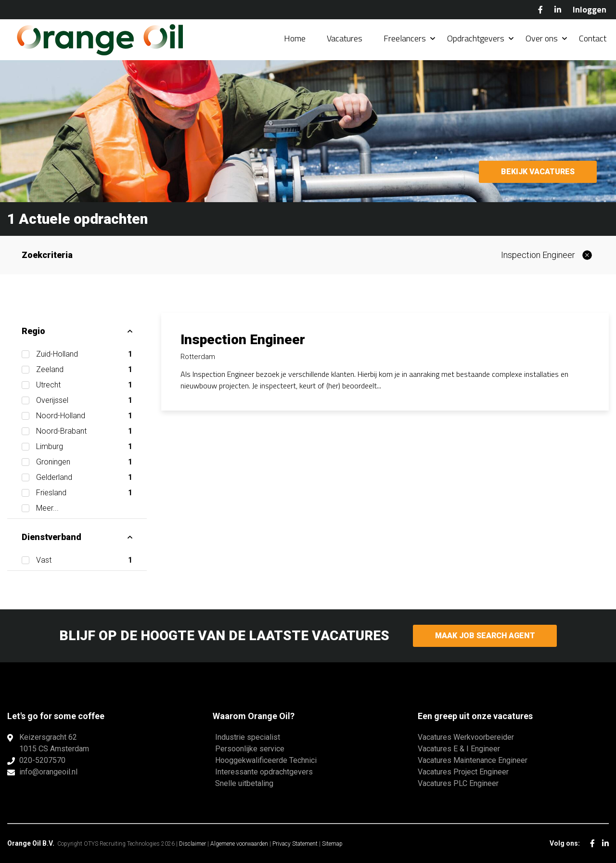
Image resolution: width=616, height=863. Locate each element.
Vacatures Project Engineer (463, 772)
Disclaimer (192, 844)
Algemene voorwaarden (239, 844)
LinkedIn (558, 10)
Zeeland (84, 370)
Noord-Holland (84, 416)
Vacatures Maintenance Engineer (473, 760)
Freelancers (405, 38)
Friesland (84, 493)
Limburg (84, 447)
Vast (84, 560)
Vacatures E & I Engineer (459, 749)
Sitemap (332, 844)
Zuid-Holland (84, 354)
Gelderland (84, 477)
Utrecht (84, 385)
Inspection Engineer (538, 255)
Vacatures (345, 38)
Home (295, 38)
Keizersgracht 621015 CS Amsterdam (54, 743)
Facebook (540, 10)
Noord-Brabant (84, 431)
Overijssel (84, 400)
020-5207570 (42, 760)
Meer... (47, 508)
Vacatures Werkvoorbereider (466, 737)
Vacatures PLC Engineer (458, 783)
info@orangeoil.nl (48, 772)
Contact (593, 38)
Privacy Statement (295, 844)
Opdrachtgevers (476, 38)
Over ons (542, 38)
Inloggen (590, 9)
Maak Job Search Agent (485, 636)
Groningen (84, 462)
